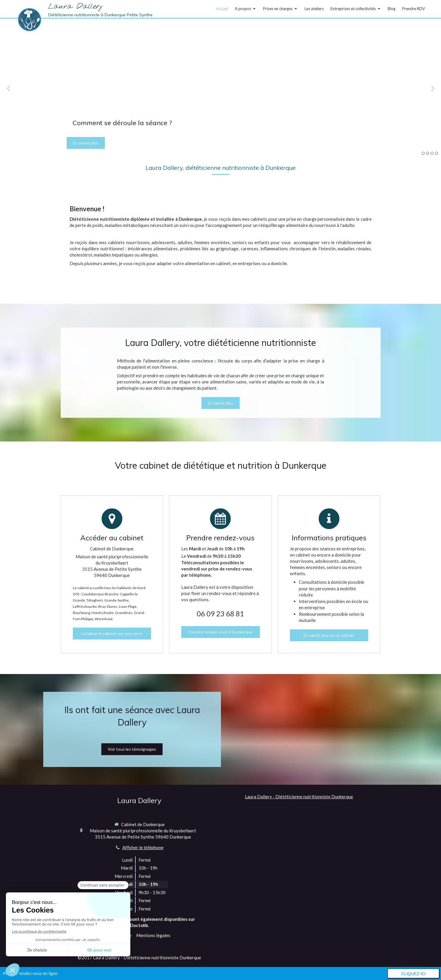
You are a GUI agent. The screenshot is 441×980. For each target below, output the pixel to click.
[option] (220, 88)
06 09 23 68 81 (220, 614)
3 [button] (432, 153)
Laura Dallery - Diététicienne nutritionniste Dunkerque (299, 797)
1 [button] (423, 153)
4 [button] (437, 153)
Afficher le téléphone (143, 847)
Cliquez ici (413, 974)
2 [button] (428, 153)
